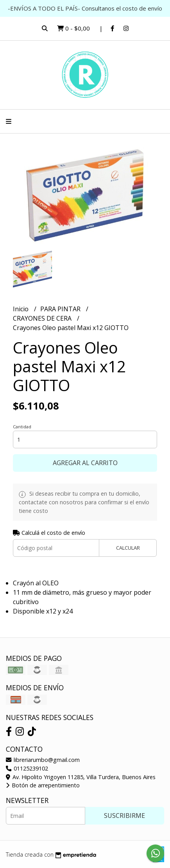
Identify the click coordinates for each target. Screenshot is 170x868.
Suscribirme (124, 816)
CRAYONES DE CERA (43, 318)
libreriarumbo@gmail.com (43, 760)
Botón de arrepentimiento (43, 785)
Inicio (21, 309)
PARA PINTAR (61, 309)
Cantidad (22, 427)
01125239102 (27, 768)
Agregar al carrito (85, 463)
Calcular (128, 548)
